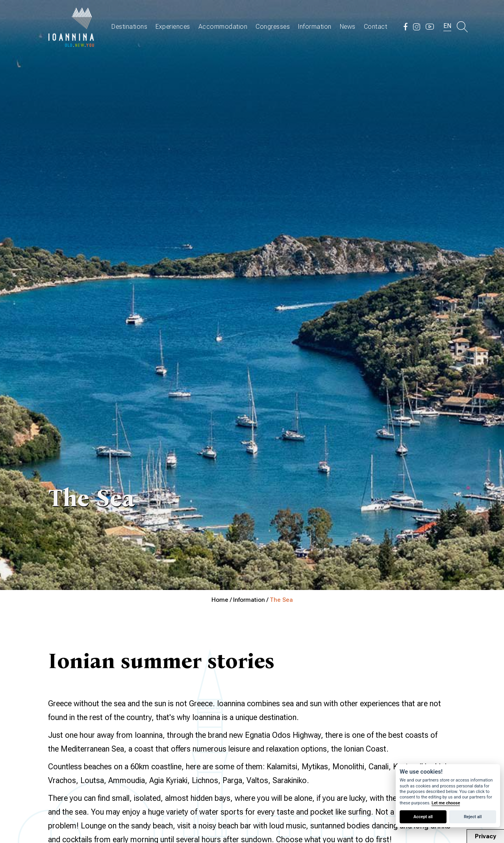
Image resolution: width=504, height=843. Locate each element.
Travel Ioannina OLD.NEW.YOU (72, 27)
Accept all (423, 817)
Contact (376, 27)
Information (315, 27)
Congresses (273, 27)
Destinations (129, 27)
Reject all (473, 817)
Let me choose (446, 803)
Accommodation (223, 27)
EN (447, 26)
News (348, 27)
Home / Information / (241, 600)
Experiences (173, 27)
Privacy (485, 836)
